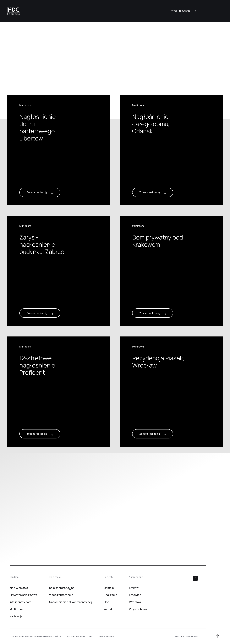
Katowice (135, 595)
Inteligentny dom (20, 602)
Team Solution (191, 636)
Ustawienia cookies (106, 636)
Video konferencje (61, 595)
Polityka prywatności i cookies (80, 636)
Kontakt (109, 609)
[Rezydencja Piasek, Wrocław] (171, 392)
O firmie (109, 588)
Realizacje (110, 595)
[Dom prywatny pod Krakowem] (171, 271)
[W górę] (218, 637)
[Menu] (218, 11)
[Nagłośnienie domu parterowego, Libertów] (59, 150)
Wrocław (135, 602)
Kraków (134, 588)
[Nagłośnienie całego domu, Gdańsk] (171, 150)
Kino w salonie (19, 588)
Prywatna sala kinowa (23, 595)
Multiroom (16, 609)
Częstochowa (138, 609)
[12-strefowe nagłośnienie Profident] (59, 392)
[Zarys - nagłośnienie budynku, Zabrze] (59, 271)
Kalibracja (16, 616)
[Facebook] (195, 578)
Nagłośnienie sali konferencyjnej (70, 602)
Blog (106, 602)
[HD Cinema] (14, 11)
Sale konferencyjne (62, 588)
